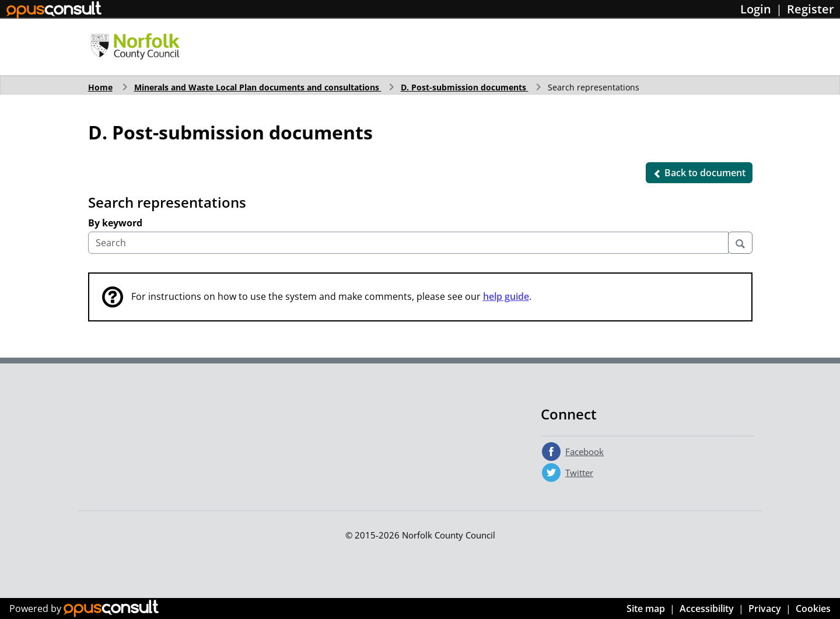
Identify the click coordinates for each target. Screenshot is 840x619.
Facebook (584, 452)
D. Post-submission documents (465, 87)
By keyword (115, 223)
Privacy (765, 608)
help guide (506, 296)
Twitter (579, 473)
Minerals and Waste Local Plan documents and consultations (258, 87)
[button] (699, 173)
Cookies (813, 608)
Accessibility (707, 608)
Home (100, 87)
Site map (646, 608)
